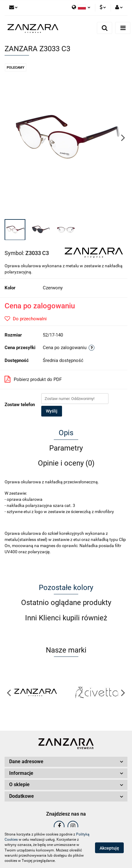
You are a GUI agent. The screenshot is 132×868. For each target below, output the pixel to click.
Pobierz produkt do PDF (33, 379)
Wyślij (52, 411)
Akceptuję (109, 848)
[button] (66, 762)
